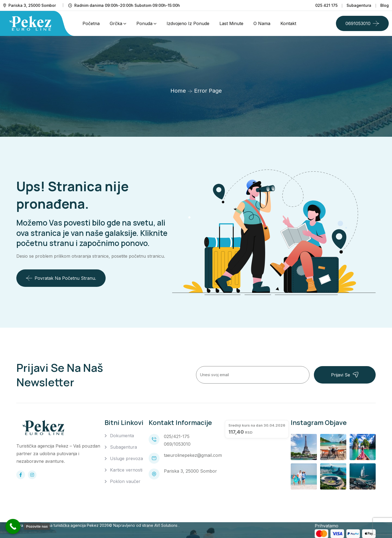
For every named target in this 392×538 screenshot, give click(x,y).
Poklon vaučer (125, 481)
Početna (91, 23)
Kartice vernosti (126, 470)
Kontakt (288, 23)
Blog (385, 5)
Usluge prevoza (126, 458)
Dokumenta (122, 436)
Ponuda (144, 23)
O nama (262, 23)
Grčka (116, 23)
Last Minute (231, 23)
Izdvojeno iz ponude (188, 23)
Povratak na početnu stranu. (61, 278)
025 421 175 (326, 5)
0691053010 (358, 23)
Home (178, 91)
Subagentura (359, 5)
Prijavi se (345, 375)
